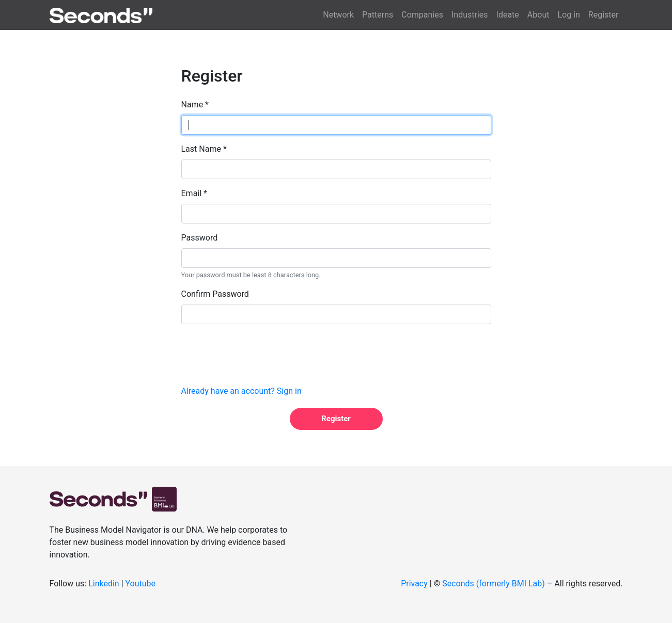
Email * (194, 193)
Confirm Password (215, 294)
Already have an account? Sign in (241, 391)
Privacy (414, 584)
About (538, 15)
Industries (470, 15)
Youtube (141, 584)
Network (338, 15)
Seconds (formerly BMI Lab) (494, 584)
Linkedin (104, 584)
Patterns (378, 15)
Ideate (508, 15)
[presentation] (260, 353)
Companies (422, 15)
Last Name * (204, 149)
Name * (195, 105)
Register (604, 15)
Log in (568, 15)
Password (200, 238)
